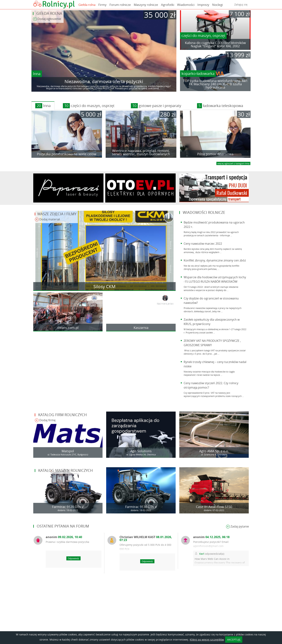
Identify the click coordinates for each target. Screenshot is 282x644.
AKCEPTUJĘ (234, 640)
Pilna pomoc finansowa (215, 154)
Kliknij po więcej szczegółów (207, 640)
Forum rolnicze (120, 5)
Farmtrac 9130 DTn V (141, 507)
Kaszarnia (141, 328)
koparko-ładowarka (198, 73)
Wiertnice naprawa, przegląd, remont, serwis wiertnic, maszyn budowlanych (141, 152)
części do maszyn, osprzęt (203, 36)
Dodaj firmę (45, 420)
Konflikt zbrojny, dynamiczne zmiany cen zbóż (215, 260)
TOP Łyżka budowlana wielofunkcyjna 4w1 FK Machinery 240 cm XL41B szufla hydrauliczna (215, 84)
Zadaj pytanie (237, 527)
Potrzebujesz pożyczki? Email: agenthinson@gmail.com (211, 544)
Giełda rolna (87, 5)
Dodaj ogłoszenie (47, 19)
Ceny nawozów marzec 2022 (203, 244)
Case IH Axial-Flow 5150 (214, 507)
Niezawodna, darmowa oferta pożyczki (104, 81)
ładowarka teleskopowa (220, 106)
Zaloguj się (241, 4)
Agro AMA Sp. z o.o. (214, 451)
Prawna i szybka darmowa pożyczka (67, 542)
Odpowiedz (73, 558)
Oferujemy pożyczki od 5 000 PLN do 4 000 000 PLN (145, 547)
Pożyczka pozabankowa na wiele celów (67, 154)
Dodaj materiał (47, 220)
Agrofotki (168, 5)
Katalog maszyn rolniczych (66, 470)
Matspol (68, 451)
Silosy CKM (104, 286)
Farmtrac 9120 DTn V (68, 507)
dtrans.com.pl (68, 328)
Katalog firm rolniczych (63, 415)
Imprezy (203, 5)
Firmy (102, 5)
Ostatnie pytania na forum (63, 526)
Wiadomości (186, 5)
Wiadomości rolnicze (204, 212)
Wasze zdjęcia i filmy (57, 214)
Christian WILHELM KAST (146, 538)
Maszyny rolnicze (146, 5)
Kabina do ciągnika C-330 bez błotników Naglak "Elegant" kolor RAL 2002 (215, 44)
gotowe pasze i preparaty (156, 106)
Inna (37, 74)
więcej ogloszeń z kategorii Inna (233, 163)
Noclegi (217, 5)
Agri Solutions (141, 451)
